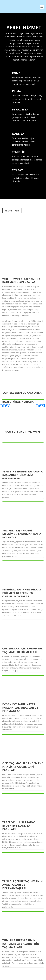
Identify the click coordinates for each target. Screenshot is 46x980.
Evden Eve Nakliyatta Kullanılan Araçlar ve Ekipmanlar (20, 707)
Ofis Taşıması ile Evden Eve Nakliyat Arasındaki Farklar (23, 766)
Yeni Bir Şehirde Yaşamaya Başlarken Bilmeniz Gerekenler (23, 475)
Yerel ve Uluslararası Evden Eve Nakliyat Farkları (19, 826)
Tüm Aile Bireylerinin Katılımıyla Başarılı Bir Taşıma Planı (21, 944)
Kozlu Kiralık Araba (18, 402)
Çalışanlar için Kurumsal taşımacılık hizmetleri (23, 650)
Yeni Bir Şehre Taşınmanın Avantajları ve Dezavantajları (23, 885)
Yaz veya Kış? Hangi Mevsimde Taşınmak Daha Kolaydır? (22, 534)
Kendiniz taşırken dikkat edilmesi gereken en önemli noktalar (22, 593)
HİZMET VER (12, 211)
